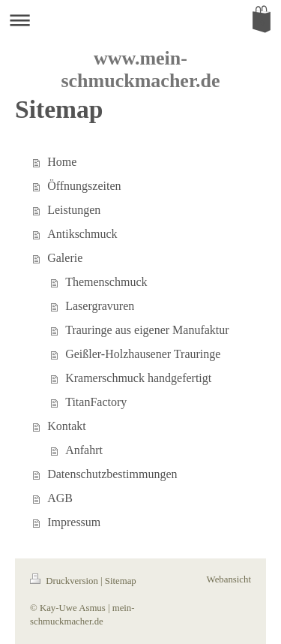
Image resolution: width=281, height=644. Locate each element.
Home (62, 162)
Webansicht (229, 579)
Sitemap (121, 581)
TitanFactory (96, 402)
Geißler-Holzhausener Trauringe (143, 354)
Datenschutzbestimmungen (112, 474)
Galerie (65, 258)
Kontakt (67, 426)
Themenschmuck (106, 282)
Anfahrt (84, 450)
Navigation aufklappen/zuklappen (140, 20)
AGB (60, 498)
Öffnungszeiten (84, 186)
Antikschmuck (82, 234)
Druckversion (65, 581)
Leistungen (74, 210)
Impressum (74, 522)
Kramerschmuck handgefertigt (138, 378)
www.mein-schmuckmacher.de (140, 69)
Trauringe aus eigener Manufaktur (147, 330)
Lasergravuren (100, 306)
